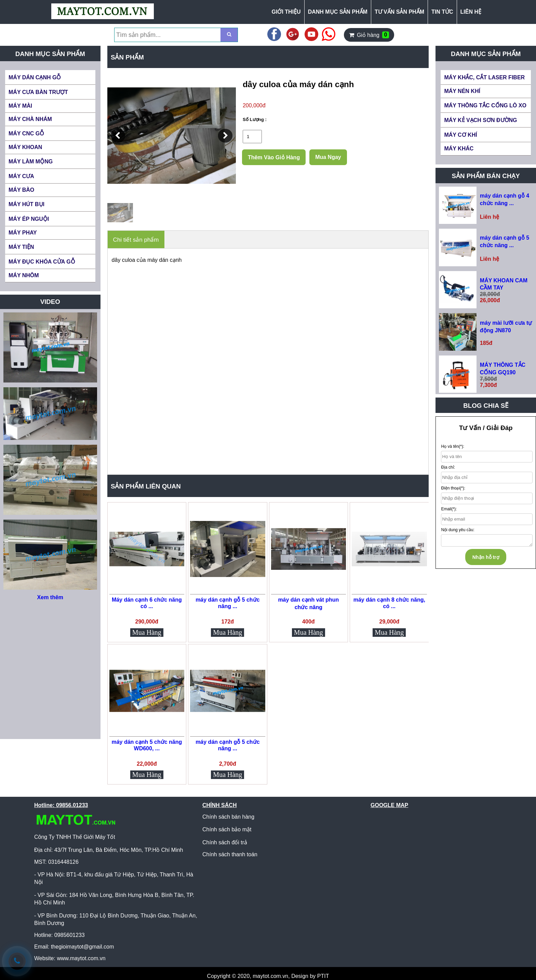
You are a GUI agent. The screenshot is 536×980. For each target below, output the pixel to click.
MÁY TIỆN (21, 247)
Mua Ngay (328, 157)
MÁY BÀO (21, 190)
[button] (118, 136)
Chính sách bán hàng (228, 817)
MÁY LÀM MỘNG (31, 162)
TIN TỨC (442, 12)
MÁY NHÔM (24, 275)
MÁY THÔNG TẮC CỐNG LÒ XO (485, 105)
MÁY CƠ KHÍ (460, 135)
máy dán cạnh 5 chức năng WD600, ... (147, 745)
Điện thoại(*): (453, 488)
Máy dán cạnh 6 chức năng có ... (147, 603)
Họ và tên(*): (453, 446)
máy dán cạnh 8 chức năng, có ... (389, 603)
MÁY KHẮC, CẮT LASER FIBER (484, 77)
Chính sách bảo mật (227, 829)
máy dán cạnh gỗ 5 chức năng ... (227, 603)
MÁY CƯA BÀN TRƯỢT (38, 92)
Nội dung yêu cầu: (458, 530)
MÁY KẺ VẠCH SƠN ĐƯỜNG (480, 120)
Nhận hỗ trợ (486, 557)
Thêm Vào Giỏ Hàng (274, 157)
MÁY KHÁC (459, 149)
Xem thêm (50, 597)
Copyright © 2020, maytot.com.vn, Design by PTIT (268, 976)
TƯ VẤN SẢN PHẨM (399, 12)
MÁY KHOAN (25, 147)
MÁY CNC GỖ (26, 133)
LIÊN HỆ (471, 12)
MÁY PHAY (23, 233)
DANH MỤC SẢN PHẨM (338, 12)
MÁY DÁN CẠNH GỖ (35, 77)
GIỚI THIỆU (286, 12)
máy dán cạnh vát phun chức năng (308, 603)
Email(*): (449, 509)
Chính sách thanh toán (230, 854)
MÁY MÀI (20, 106)
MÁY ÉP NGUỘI (29, 219)
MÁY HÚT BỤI (26, 204)
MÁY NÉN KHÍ (462, 91)
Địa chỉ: (448, 467)
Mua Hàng (147, 632)
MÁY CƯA (21, 176)
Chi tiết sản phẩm (136, 240)
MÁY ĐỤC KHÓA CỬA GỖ (42, 262)
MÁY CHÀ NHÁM (30, 119)
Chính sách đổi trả (225, 842)
